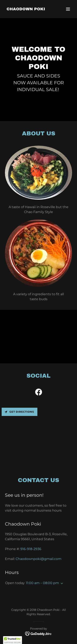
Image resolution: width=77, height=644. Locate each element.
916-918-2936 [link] (31, 549)
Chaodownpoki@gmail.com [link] (38, 559)
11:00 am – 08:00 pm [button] (42, 583)
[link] (26, 9)
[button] (68, 9)
